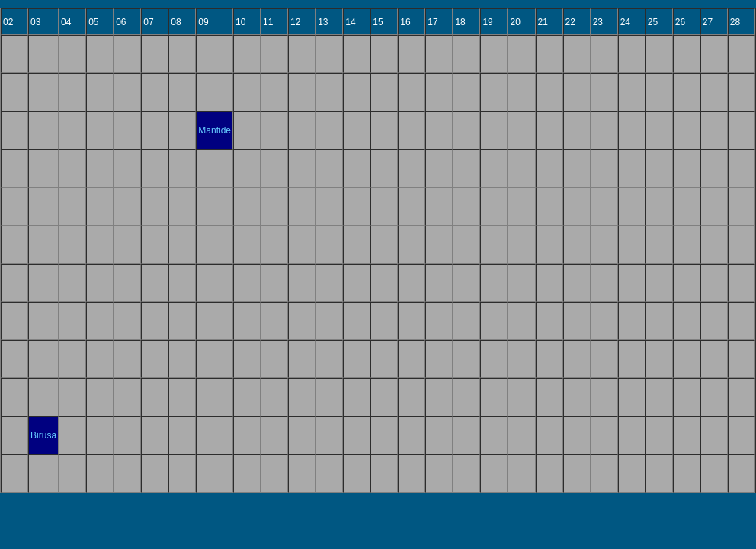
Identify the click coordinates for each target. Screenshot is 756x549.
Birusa (43, 435)
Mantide (215, 130)
